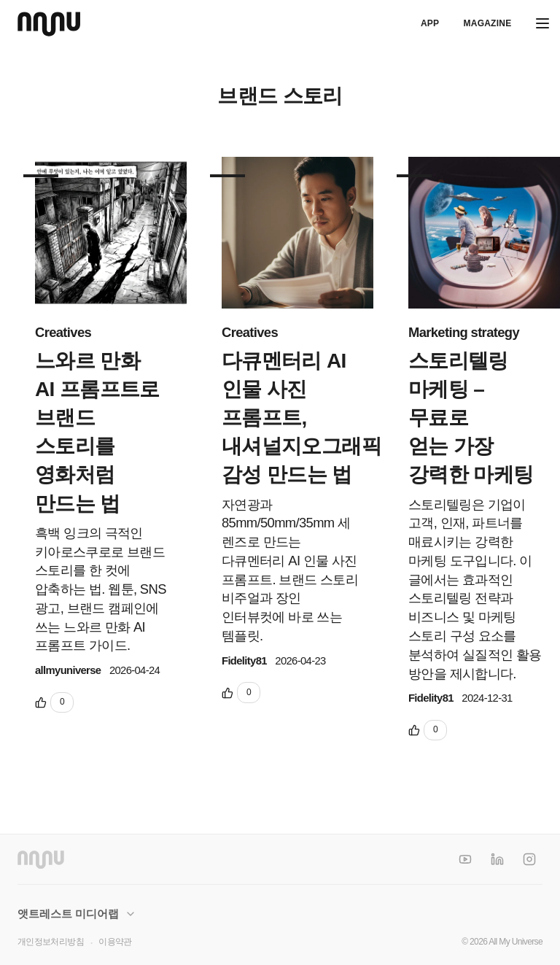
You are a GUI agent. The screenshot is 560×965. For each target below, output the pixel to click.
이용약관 (115, 942)
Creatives (63, 332)
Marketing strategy (464, 332)
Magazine (487, 23)
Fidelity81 (244, 661)
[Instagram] (529, 859)
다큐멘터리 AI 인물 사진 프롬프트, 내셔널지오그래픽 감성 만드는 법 (302, 418)
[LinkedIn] (497, 859)
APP (430, 23)
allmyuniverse (68, 670)
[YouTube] (465, 859)
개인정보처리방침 (51, 942)
